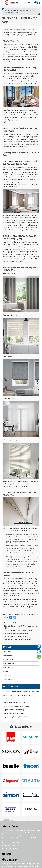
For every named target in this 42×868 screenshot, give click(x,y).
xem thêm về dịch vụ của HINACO (20, 604)
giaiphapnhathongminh (21, 615)
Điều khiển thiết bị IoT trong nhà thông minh (18, 631)
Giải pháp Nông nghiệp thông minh (14, 713)
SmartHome (7, 652)
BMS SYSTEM (7, 656)
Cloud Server (7, 675)
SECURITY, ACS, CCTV (10, 660)
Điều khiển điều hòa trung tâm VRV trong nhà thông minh (21, 692)
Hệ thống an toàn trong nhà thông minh (17, 634)
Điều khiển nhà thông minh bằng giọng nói (17, 639)
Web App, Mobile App (10, 679)
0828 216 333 (15, 846)
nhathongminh (34, 615)
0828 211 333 (15, 843)
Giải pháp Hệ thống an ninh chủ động (16, 636)
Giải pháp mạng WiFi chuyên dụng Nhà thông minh (19, 717)
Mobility (5, 671)
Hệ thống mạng (8, 667)
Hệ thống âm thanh (9, 663)
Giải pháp (10, 615)
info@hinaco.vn (13, 848)
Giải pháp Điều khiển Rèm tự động (13, 710)
